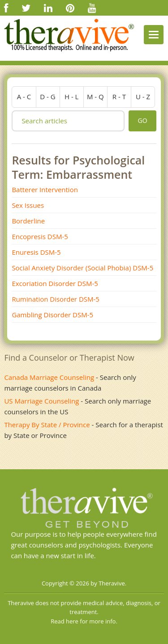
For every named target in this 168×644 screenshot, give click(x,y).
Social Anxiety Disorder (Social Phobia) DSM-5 (82, 268)
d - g (47, 97)
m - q (95, 97)
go (142, 120)
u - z (143, 97)
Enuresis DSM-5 (36, 252)
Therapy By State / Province (47, 425)
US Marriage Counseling (41, 401)
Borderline (28, 221)
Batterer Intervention (45, 189)
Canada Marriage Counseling (49, 377)
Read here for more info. (84, 621)
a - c (24, 97)
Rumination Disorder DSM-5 (56, 299)
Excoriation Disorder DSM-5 (55, 283)
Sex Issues (28, 205)
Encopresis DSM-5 (40, 236)
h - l (72, 97)
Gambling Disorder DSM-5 (52, 315)
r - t (119, 97)
